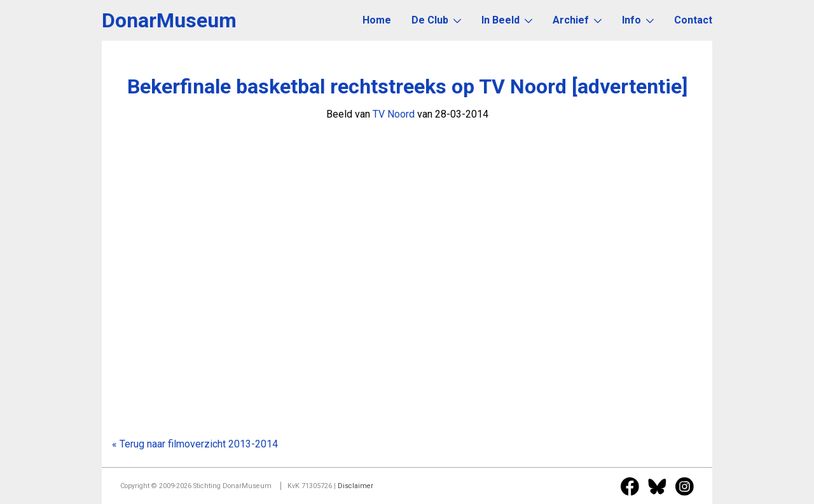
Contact (693, 20)
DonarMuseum (169, 20)
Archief (577, 20)
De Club (436, 20)
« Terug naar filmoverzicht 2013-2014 (195, 444)
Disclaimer (355, 486)
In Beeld (507, 20)
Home (377, 20)
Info (638, 20)
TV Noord (394, 114)
